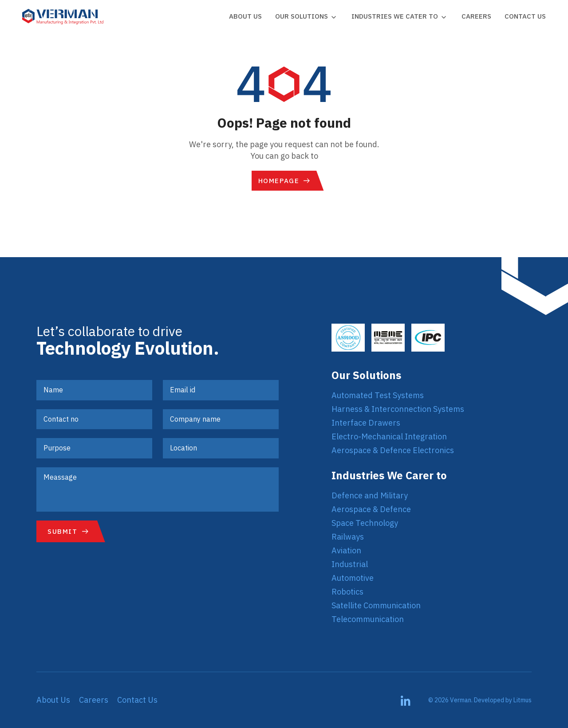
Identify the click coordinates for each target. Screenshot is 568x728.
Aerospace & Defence (371, 509)
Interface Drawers (366, 423)
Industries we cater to (395, 16)
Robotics (347, 592)
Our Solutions (302, 16)
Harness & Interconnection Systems (398, 409)
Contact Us (525, 16)
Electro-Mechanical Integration (389, 436)
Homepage (279, 181)
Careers (476, 16)
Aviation (346, 550)
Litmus (523, 700)
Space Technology (365, 523)
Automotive (353, 578)
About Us (245, 16)
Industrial (350, 564)
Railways (348, 537)
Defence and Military (370, 495)
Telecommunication (368, 619)
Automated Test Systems (378, 395)
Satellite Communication (376, 605)
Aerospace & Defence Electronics (393, 450)
